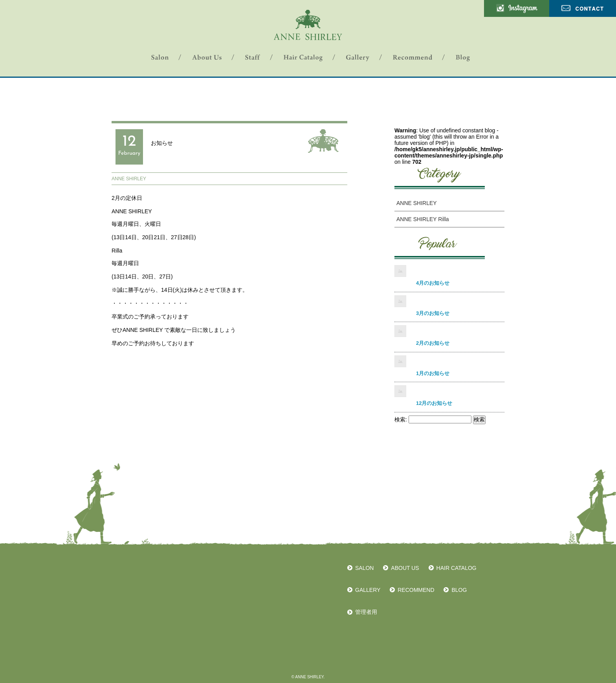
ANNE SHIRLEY (129, 179)
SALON (364, 568)
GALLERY (368, 590)
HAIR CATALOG (456, 568)
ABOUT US (405, 568)
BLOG (459, 590)
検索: (401, 419)
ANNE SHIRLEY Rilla (423, 219)
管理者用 (366, 612)
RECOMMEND (416, 590)
